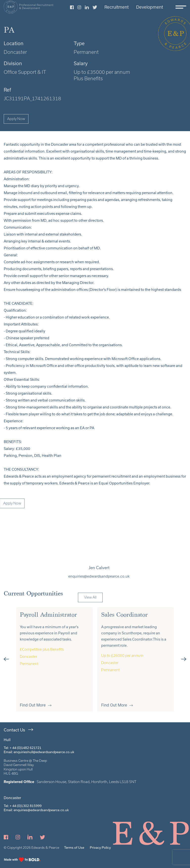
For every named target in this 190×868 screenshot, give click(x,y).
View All (90, 604)
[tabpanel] (54, 666)
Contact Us (14, 730)
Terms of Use (74, 848)
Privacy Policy (100, 848)
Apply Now (16, 119)
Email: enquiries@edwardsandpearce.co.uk (36, 810)
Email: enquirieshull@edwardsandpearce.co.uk (39, 752)
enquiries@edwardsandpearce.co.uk (105, 576)
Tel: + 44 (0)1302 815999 (23, 806)
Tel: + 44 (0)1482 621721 (23, 748)
